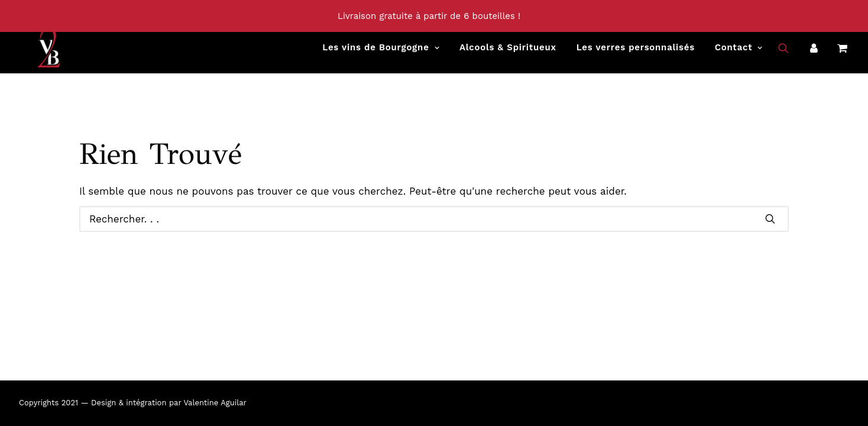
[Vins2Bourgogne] (30, 54)
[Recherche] (434, 219)
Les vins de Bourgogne (381, 54)
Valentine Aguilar (215, 403)
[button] (791, 54)
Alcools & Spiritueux (508, 54)
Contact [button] (739, 54)
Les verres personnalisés (636, 54)
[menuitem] (381, 54)
